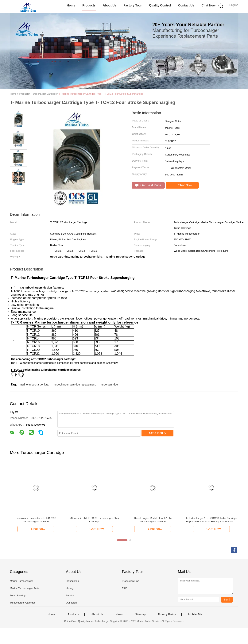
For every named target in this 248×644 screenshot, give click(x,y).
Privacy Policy (167, 614)
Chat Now (208, 5)
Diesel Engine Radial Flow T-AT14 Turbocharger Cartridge (153, 520)
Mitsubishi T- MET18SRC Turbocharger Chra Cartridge (94, 520)
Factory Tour (133, 5)
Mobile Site (195, 614)
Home (71, 5)
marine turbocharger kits (34, 385)
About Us (109, 5)
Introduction (72, 581)
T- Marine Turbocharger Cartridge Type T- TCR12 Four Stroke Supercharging (101, 94)
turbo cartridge (109, 385)
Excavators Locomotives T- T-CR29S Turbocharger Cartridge (36, 520)
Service (70, 595)
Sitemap (140, 614)
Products (89, 5)
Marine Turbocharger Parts (25, 588)
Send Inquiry (158, 433)
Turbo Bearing (18, 595)
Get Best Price (148, 185)
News (119, 614)
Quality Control (160, 5)
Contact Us (186, 5)
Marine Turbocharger (21, 581)
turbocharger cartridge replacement (74, 385)
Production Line (130, 581)
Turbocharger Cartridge (23, 603)
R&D (124, 588)
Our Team (71, 603)
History (70, 588)
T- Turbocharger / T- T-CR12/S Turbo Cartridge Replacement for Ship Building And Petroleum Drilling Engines (211, 520)
